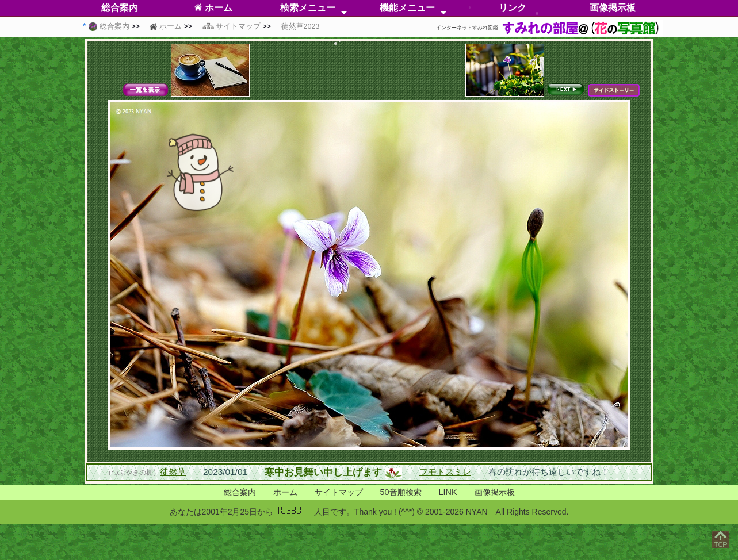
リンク (513, 8)
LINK (448, 492)
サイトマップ (339, 492)
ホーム (213, 8)
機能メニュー (407, 8)
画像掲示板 (613, 8)
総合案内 (240, 492)
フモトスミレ (445, 472)
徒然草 (173, 472)
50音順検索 (401, 492)
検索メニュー (308, 8)
